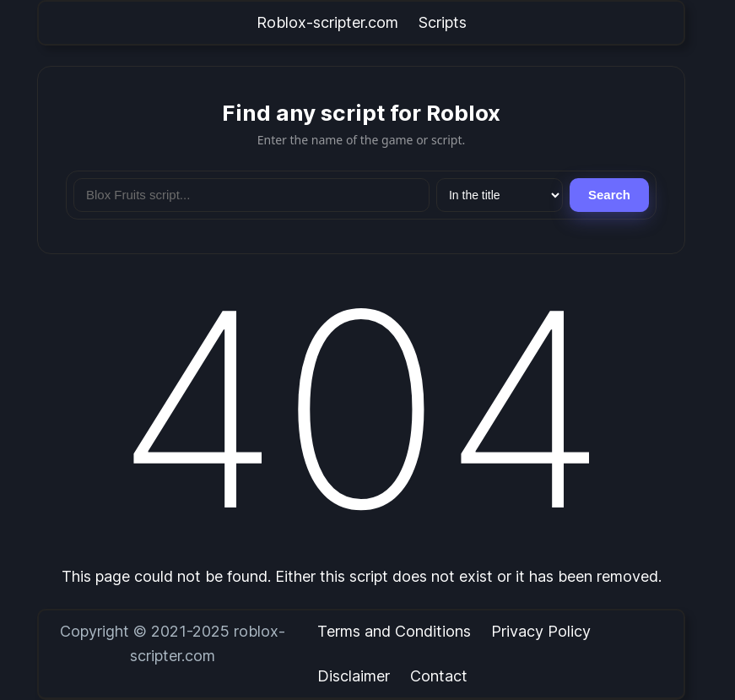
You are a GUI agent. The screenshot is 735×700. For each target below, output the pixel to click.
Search (609, 195)
